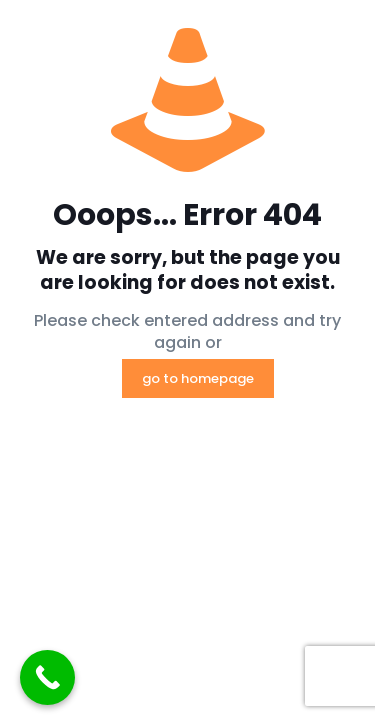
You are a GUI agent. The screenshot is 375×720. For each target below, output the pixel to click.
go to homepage (198, 378)
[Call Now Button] (47, 677)
